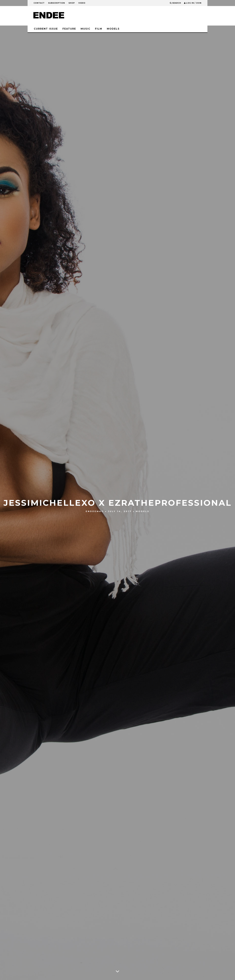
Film (99, 29)
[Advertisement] (148, 16)
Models (113, 29)
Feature (69, 29)
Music (86, 29)
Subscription (57, 3)
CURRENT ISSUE (46, 29)
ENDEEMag (95, 511)
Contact (39, 3)
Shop (72, 3)
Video (82, 3)
